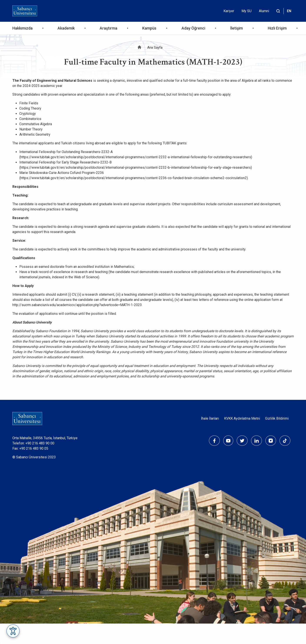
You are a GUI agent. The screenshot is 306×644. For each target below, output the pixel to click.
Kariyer (229, 11)
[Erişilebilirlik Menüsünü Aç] (13, 631)
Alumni (264, 11)
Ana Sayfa (155, 48)
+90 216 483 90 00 (40, 443)
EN (289, 11)
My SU (246, 11)
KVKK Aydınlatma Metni (242, 418)
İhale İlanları (210, 418)
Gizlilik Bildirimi (277, 418)
